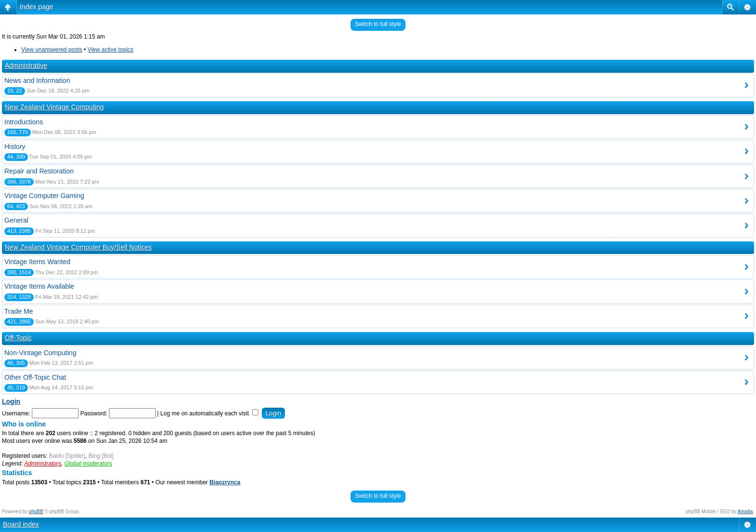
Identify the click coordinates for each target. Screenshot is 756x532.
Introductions (24, 122)
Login (11, 401)
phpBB (36, 512)
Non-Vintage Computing (40, 353)
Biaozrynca (225, 482)
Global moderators (88, 464)
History (15, 146)
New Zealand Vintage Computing (54, 107)
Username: (16, 413)
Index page (36, 7)
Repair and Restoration (39, 171)
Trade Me (19, 311)
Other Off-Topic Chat (35, 377)
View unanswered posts (52, 50)
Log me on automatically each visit (210, 413)
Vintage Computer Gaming (44, 196)
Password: (94, 413)
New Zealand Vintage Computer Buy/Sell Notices (78, 247)
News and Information (37, 80)
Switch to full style (378, 24)
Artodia (745, 512)
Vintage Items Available (39, 286)
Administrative (26, 66)
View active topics (110, 50)
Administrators (43, 464)
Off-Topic (18, 338)
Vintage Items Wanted (37, 262)
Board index (21, 524)
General (16, 220)
